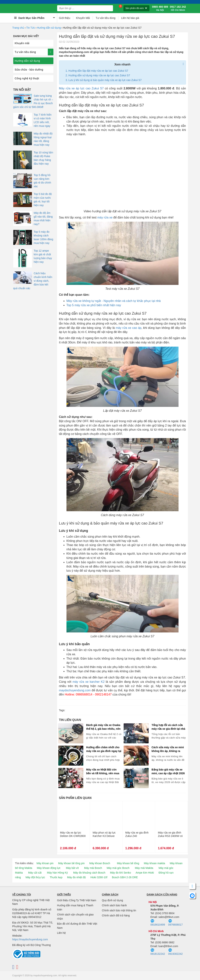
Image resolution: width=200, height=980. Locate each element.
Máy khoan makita (154, 863)
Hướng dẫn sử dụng (49, 28)
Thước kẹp (56, 877)
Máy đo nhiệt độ (76, 877)
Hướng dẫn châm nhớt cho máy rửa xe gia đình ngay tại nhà (104, 749)
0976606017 (176, 923)
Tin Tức (31, 28)
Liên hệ (61, 933)
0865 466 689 (160, 8)
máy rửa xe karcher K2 (88, 682)
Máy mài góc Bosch (118, 868)
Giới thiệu (65, 18)
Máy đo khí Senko (120, 873)
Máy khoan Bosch (100, 863)
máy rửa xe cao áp (129, 328)
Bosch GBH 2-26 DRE (125, 877)
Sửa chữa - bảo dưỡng (29, 70)
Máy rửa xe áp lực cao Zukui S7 (81, 88)
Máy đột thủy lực (35, 877)
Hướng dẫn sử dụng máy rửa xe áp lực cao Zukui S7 (99, 75)
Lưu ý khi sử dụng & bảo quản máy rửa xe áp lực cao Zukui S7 (105, 80)
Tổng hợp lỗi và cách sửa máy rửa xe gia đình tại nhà (168, 727)
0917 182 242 (178, 8)
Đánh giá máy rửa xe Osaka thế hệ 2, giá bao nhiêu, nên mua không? (103, 727)
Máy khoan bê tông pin (72, 863)
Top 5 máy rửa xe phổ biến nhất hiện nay (94, 305)
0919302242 (176, 952)
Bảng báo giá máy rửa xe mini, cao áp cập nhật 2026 (168, 771)
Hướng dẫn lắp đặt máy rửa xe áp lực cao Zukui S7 (98, 71)
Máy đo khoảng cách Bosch (89, 873)
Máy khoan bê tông (128, 863)
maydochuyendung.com (75, 690)
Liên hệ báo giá (130, 18)
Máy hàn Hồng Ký (58, 873)
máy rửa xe (105, 217)
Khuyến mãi (22, 43)
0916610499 (158, 923)
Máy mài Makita (144, 868)
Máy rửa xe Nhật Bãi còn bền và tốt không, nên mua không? (103, 772)
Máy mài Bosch (93, 868)
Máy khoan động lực (49, 868)
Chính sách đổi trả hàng (116, 915)
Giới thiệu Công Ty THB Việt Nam (77, 900)
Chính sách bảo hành (114, 905)
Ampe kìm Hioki (145, 873)
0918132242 (158, 952)
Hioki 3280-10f (99, 877)
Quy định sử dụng (113, 900)
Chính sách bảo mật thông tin (119, 910)
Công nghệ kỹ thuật (27, 78)
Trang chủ (18, 28)
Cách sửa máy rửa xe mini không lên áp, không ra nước (168, 749)
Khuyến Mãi (83, 18)
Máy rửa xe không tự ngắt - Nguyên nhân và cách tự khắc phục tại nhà (114, 301)
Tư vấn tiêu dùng (106, 18)
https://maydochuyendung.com (30, 939)
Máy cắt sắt (35, 873)
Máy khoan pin (45, 863)
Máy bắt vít (72, 868)
